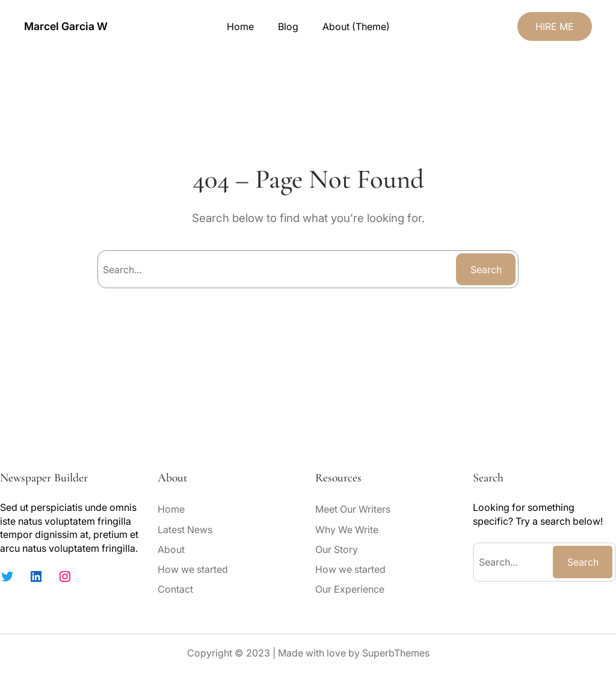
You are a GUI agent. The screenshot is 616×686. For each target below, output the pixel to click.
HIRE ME (555, 26)
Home (240, 26)
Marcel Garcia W (66, 26)
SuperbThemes (396, 653)
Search (486, 270)
